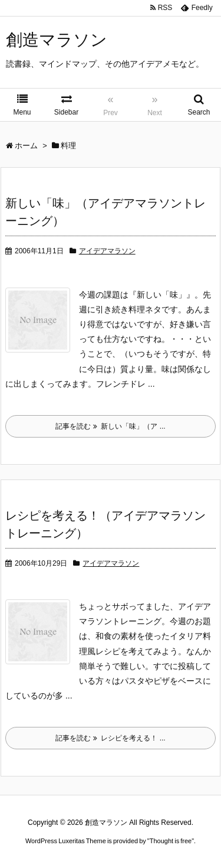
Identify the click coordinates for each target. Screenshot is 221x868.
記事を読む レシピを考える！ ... (110, 738)
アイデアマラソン (107, 251)
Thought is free (171, 841)
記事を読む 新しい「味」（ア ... (110, 426)
